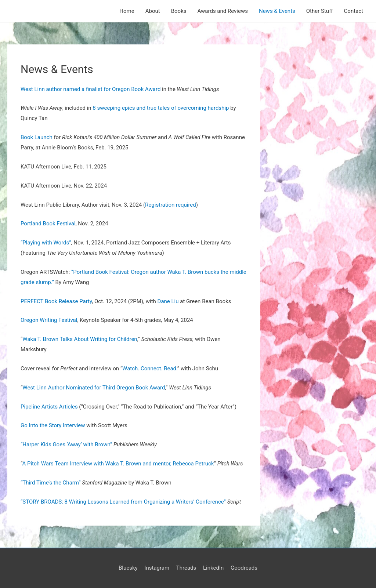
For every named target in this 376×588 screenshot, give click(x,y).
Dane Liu (168, 301)
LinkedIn (213, 568)
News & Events (277, 11)
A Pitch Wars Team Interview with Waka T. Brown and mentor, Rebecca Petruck (118, 464)
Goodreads (244, 568)
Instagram (157, 568)
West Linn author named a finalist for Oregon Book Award (91, 89)
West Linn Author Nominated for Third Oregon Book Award (94, 388)
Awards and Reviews (223, 11)
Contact (354, 11)
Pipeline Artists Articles (49, 407)
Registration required (171, 205)
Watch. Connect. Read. (150, 369)
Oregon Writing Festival (49, 320)
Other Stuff (320, 11)
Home (127, 11)
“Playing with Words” (46, 243)
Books (179, 11)
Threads (186, 568)
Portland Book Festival (48, 224)
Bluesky (128, 568)
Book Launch (37, 137)
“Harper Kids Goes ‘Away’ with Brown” (66, 444)
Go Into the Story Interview (53, 425)
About (153, 11)
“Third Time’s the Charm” (51, 483)
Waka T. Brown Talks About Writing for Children (80, 339)
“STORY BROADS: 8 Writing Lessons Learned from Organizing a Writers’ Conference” (123, 502)
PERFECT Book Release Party (56, 301)
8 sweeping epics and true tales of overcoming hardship (161, 108)
